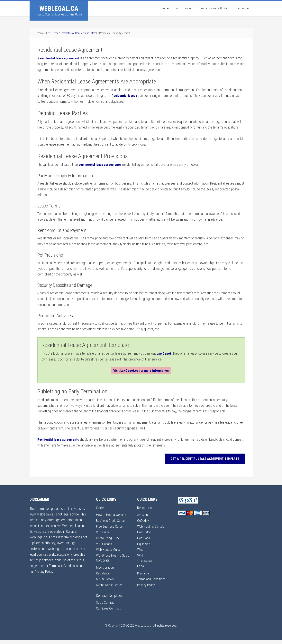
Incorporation (105, 572)
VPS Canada (104, 543)
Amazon (143, 514)
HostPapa (144, 537)
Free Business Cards (110, 526)
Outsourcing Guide (108, 537)
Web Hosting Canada (151, 526)
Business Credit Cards (111, 520)
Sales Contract (106, 607)
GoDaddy (143, 520)
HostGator (144, 531)
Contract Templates (109, 600)
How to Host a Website (112, 514)
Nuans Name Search (110, 589)
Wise (141, 549)
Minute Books (105, 583)
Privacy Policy (146, 583)
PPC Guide (103, 531)
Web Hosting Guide (109, 549)
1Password (145, 560)
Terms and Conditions (152, 578)
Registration (104, 578)
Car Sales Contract (109, 613)
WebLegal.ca (59, 8)
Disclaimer (144, 572)
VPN (140, 554)
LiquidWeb (144, 543)
